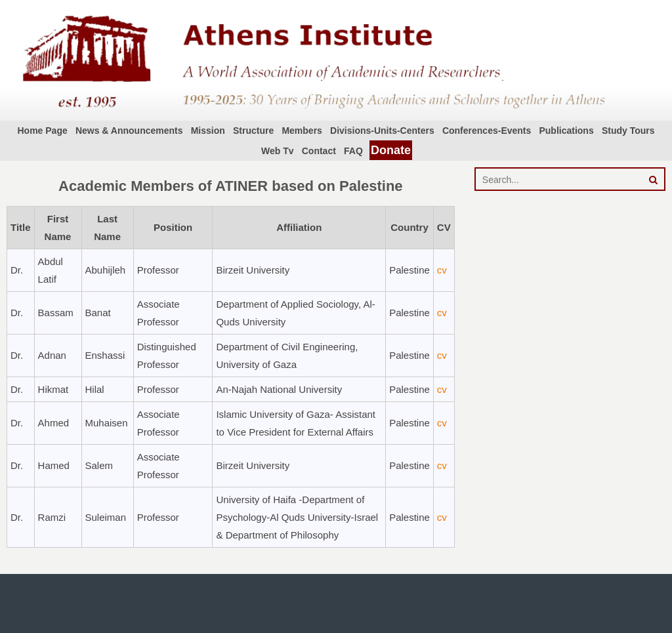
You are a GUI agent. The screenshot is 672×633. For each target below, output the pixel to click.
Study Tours (628, 131)
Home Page (42, 131)
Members (302, 131)
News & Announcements (129, 131)
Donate (391, 150)
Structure (253, 131)
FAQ (353, 151)
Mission (208, 131)
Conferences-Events (487, 131)
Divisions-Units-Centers (382, 131)
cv (442, 270)
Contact (319, 151)
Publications (566, 131)
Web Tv (278, 151)
